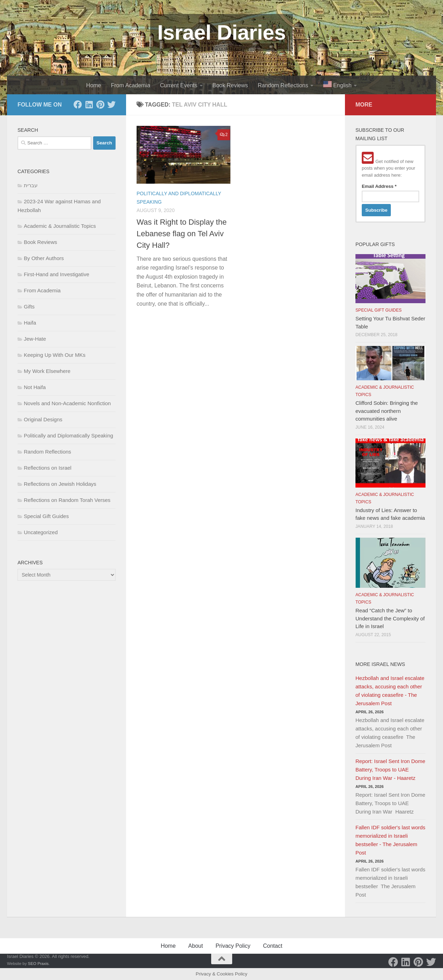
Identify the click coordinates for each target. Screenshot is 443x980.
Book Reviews (230, 85)
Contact (273, 946)
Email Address (379, 186)
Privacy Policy (233, 946)
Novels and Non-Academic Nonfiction (67, 403)
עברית (31, 185)
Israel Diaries (221, 32)
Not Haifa (35, 387)
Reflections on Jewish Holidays (60, 484)
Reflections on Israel (48, 468)
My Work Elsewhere (47, 371)
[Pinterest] (100, 104)
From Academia (131, 85)
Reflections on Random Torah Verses (67, 500)
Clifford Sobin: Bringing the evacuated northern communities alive (387, 411)
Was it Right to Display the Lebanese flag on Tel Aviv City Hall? (182, 234)
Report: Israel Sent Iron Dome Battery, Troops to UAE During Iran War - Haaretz (390, 770)
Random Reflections (283, 85)
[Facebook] (78, 104)
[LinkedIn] (89, 104)
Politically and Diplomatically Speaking (68, 435)
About (196, 946)
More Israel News (380, 664)
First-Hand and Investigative (57, 274)
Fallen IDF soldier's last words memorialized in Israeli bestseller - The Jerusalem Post (390, 840)
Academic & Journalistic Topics (60, 226)
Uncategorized (41, 532)
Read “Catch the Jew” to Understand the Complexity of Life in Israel (390, 618)
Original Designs (43, 419)
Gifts (29, 307)
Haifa (30, 323)
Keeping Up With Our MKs (55, 355)
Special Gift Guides (46, 516)
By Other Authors (44, 258)
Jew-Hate (35, 339)
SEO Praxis (38, 964)
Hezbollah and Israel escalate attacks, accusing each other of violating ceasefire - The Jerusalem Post (390, 691)
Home (94, 85)
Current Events (179, 85)
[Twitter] (111, 104)
